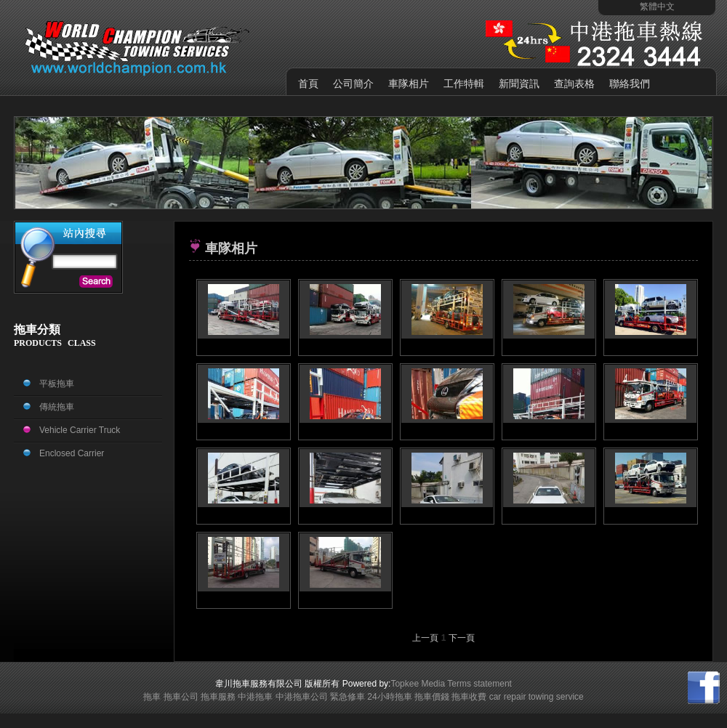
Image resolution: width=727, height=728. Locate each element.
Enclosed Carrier (72, 453)
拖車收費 (469, 697)
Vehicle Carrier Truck (80, 430)
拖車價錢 (432, 697)
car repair (508, 697)
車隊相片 (409, 84)
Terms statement (479, 684)
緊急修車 (348, 697)
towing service (556, 697)
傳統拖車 (57, 407)
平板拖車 (57, 384)
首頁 (308, 84)
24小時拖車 (389, 697)
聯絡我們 (630, 84)
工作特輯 (464, 84)
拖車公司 (181, 697)
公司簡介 (353, 84)
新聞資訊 (519, 84)
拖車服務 (218, 697)
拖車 (152, 697)
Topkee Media (418, 684)
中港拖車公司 (302, 697)
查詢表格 (574, 84)
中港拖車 (255, 697)
